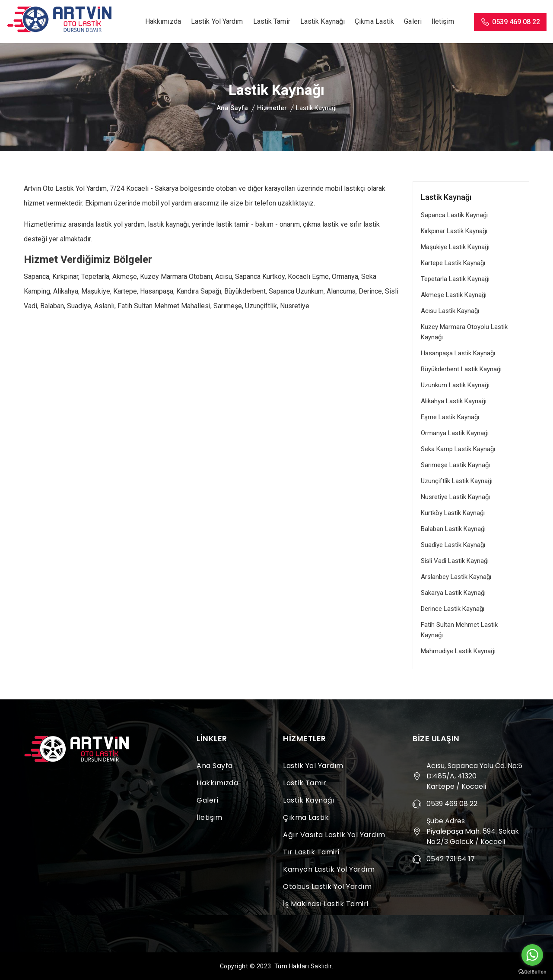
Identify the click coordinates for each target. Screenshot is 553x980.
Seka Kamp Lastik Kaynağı (458, 449)
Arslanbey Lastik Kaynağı (456, 577)
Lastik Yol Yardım (217, 21)
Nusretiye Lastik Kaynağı (455, 497)
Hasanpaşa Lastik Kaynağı (458, 353)
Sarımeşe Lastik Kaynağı (455, 465)
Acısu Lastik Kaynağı (450, 311)
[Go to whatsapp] (532, 955)
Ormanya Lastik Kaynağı (455, 433)
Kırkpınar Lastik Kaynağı (454, 231)
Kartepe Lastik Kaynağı (453, 263)
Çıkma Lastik (374, 21)
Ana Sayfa (232, 108)
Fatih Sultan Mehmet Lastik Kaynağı (459, 630)
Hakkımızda (163, 21)
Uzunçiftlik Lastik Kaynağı (457, 481)
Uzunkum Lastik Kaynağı (455, 385)
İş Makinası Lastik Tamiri (326, 904)
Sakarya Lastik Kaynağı (453, 593)
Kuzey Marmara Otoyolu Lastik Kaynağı (464, 332)
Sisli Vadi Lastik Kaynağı (455, 561)
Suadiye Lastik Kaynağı (453, 545)
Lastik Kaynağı (323, 21)
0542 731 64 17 (451, 859)
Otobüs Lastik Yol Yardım (327, 887)
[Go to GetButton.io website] (532, 971)
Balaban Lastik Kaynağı (453, 529)
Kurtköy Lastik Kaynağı (453, 513)
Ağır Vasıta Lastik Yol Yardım (334, 835)
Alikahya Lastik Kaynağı (454, 401)
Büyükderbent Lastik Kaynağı (461, 369)
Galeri (413, 21)
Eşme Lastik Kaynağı (450, 417)
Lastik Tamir (272, 21)
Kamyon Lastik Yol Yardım (329, 869)
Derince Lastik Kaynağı (453, 609)
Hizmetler (272, 108)
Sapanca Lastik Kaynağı (454, 215)
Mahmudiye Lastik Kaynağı (458, 651)
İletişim (443, 21)
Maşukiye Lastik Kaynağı (455, 247)
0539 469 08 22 (510, 22)
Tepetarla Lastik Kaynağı (455, 279)
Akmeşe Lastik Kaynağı (454, 295)
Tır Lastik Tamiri (311, 852)
